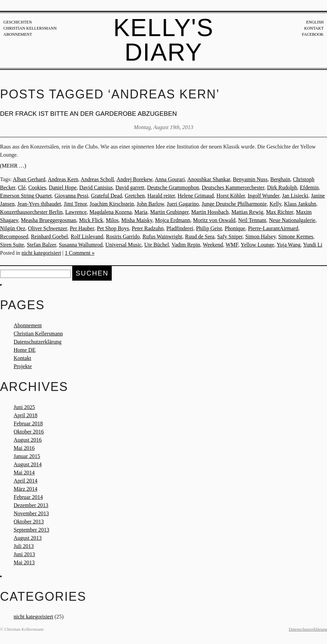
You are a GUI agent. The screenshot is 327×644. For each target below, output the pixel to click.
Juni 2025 (24, 407)
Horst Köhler (231, 196)
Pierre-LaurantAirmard (273, 228)
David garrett (130, 187)
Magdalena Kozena (111, 212)
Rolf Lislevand (87, 237)
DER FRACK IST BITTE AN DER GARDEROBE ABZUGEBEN (88, 114)
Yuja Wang (289, 245)
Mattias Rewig (247, 212)
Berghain (280, 179)
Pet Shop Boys (113, 228)
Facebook (313, 34)
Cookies (37, 187)
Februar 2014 (28, 497)
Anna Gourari (170, 179)
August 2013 (28, 538)
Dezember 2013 (31, 505)
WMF (232, 245)
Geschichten (18, 22)
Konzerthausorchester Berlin (31, 212)
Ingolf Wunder (263, 196)
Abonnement (18, 34)
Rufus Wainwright (162, 237)
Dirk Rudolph (282, 187)
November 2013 (31, 513)
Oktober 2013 (29, 522)
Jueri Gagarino (183, 204)
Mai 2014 (24, 473)
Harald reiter (161, 196)
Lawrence (76, 212)
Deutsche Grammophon (173, 187)
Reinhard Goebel (50, 237)
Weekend (213, 245)
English (315, 22)
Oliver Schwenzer (47, 228)
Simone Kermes (296, 237)
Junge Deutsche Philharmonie (234, 204)
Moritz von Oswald (214, 220)
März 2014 (26, 489)
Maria (141, 212)
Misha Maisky (137, 220)
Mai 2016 (24, 448)
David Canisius (96, 187)
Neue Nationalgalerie (292, 220)
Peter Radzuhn (148, 228)
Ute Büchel (156, 245)
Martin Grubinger (169, 212)
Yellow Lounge (258, 245)
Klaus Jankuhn (300, 204)
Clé (22, 187)
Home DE (25, 350)
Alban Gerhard (29, 179)
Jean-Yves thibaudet (39, 204)
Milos (112, 220)
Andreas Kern (63, 179)
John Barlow (150, 204)
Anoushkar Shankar (209, 179)
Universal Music (123, 245)
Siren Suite (12, 245)
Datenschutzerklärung (37, 342)
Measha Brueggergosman (49, 220)
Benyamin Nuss (250, 179)
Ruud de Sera (200, 237)
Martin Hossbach (210, 212)
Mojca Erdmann (173, 220)
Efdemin (309, 187)
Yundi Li (313, 245)
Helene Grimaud (196, 196)
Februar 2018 (28, 423)
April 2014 (26, 481)
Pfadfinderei (180, 228)
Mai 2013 (24, 562)
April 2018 (26, 415)
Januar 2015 (27, 456)
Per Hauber (82, 228)
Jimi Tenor (75, 204)
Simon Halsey (260, 237)
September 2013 (31, 530)
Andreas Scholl (97, 179)
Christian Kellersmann (30, 28)
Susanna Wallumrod (81, 245)
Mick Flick (91, 220)
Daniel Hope (63, 187)
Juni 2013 (24, 554)
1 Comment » (80, 253)
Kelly (275, 204)
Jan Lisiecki (295, 196)
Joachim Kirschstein (112, 204)
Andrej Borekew (134, 179)
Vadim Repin (186, 245)
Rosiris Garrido (123, 237)
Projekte (23, 366)
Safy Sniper (230, 237)
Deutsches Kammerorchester (233, 187)
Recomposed (14, 237)
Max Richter (280, 212)
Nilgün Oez (13, 228)
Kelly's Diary (164, 40)
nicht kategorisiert (41, 253)
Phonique (235, 228)
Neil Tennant (252, 220)
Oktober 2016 (29, 432)
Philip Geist (209, 228)
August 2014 (28, 464)
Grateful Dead (106, 196)
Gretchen (135, 196)
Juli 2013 (24, 546)
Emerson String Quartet (26, 196)
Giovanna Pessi (71, 196)
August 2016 (28, 440)
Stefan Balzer (42, 245)
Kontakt (314, 28)
